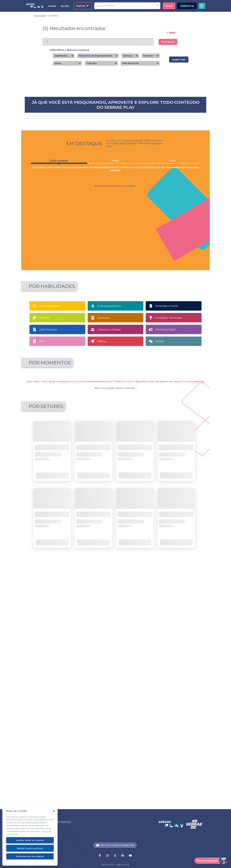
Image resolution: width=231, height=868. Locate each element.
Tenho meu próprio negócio (182, 568)
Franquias (103, 506)
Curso (175, 292)
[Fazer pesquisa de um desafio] (158, 6)
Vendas (160, 530)
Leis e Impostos (48, 518)
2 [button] (113, 713)
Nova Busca (168, 42)
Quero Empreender (96, 568)
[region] (30, 836)
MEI (41, 530)
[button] (98, 713)
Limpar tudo (179, 60)
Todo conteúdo (56, 293)
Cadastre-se (187, 6)
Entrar (169, 6)
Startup (102, 530)
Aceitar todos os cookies (30, 840)
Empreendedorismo (109, 494)
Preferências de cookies (30, 856)
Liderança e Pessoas (109, 518)
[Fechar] (54, 811)
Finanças (44, 506)
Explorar (82, 6)
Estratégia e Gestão (167, 494)
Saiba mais (53, 138)
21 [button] (123, 713)
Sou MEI (139, 568)
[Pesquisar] (125, 6)
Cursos (52, 6)
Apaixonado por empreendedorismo (51, 568)
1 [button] (108, 713)
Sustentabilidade (49, 494)
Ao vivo (65, 6)
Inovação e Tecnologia (169, 506)
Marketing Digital (166, 518)
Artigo (116, 292)
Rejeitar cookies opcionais (30, 848)
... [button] (118, 713)
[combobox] (69, 56)
